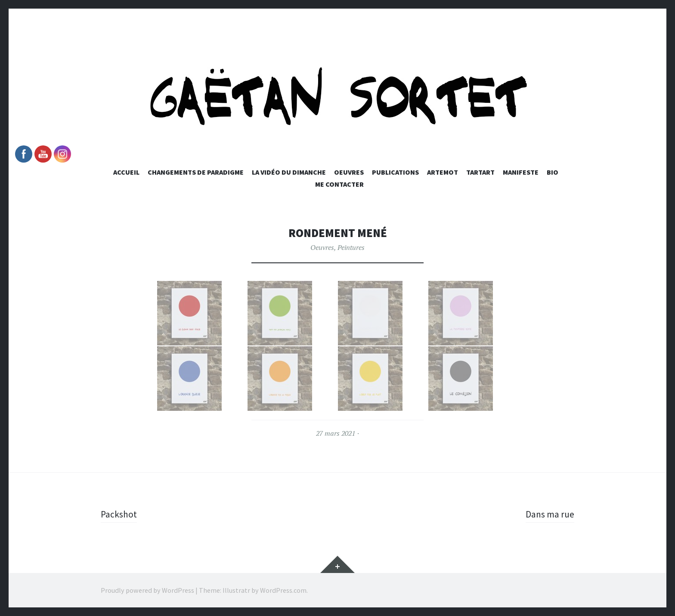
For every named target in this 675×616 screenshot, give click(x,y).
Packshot (119, 514)
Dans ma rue (550, 514)
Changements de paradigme (196, 172)
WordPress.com (283, 590)
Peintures (351, 247)
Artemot (443, 172)
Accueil (126, 172)
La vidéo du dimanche (289, 172)
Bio (553, 172)
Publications (395, 172)
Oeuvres (349, 172)
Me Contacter (339, 184)
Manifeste (521, 172)
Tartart (480, 172)
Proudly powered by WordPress (147, 590)
